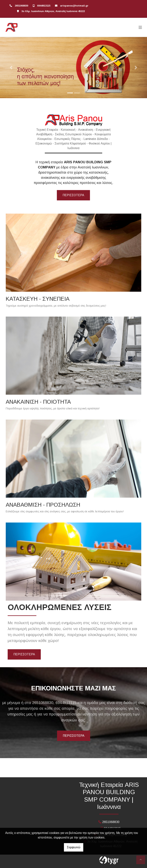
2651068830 (21, 6)
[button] (11, 68)
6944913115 (44, 6)
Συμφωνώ (74, 847)
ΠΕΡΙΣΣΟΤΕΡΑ (24, 654)
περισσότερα (73, 195)
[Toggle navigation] (140, 27)
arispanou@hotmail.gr (74, 6)
